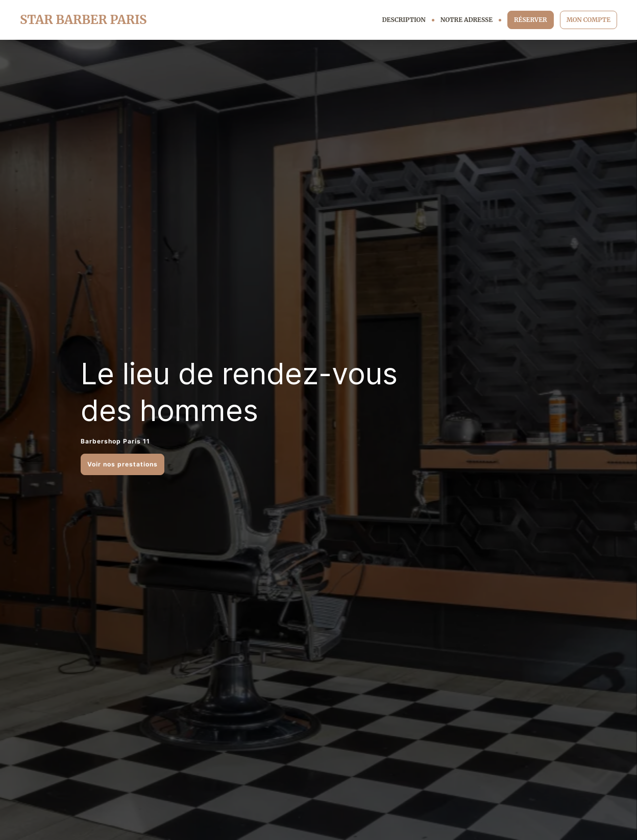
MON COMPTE (589, 20)
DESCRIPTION (404, 20)
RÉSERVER (531, 20)
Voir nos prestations (122, 464)
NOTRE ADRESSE (467, 20)
